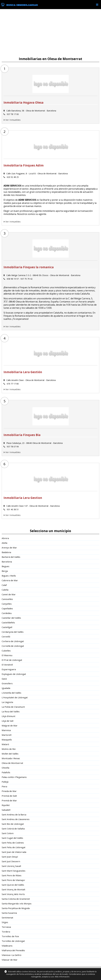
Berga (5, 571)
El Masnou (7, 655)
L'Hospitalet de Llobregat (15, 697)
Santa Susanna (9, 913)
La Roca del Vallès (11, 711)
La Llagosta (7, 702)
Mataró (5, 744)
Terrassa (6, 927)
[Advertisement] (50, 33)
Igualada (6, 688)
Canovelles (7, 599)
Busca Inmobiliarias (22, 5)
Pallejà (5, 782)
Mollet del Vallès (10, 754)
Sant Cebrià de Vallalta (13, 829)
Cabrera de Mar (10, 580)
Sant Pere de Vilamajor (13, 880)
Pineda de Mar (9, 791)
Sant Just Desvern (11, 861)
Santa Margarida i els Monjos (17, 904)
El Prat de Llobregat (12, 660)
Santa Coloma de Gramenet (16, 899)
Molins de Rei (9, 749)
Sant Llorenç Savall (11, 866)
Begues (6, 566)
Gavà (4, 679)
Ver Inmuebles (13, 120)
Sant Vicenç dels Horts (13, 894)
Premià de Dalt (9, 796)
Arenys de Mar (9, 548)
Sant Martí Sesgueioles (14, 871)
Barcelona (7, 562)
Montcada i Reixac (11, 758)
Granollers (7, 683)
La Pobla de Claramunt (13, 707)
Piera (4, 786)
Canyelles (7, 604)
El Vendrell (7, 665)
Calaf (4, 585)
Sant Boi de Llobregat (13, 824)
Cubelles (6, 651)
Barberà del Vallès (11, 557)
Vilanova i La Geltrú (11, 955)
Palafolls (6, 772)
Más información (62, 977)
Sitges (5, 922)
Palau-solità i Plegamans (14, 777)
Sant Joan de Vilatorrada (14, 852)
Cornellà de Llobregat (13, 646)
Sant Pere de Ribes (12, 875)
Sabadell (6, 810)
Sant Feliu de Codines (13, 843)
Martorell (7, 735)
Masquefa (7, 740)
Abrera (5, 538)
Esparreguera (9, 669)
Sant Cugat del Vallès (12, 838)
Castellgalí (7, 627)
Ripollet (6, 805)
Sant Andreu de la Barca (14, 815)
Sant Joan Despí (10, 857)
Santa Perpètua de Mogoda (16, 908)
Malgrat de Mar (10, 726)
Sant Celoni (8, 833)
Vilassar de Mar (10, 960)
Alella (4, 543)
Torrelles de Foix (10, 936)
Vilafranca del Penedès (13, 950)
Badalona (6, 552)
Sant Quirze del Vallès (13, 885)
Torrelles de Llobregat (13, 941)
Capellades (7, 608)
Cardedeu (7, 613)
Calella (5, 590)
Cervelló (6, 637)
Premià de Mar (9, 800)
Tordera (6, 932)
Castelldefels (8, 622)
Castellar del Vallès (11, 618)
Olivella (5, 768)
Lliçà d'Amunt (8, 716)
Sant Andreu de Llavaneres (16, 819)
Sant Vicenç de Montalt (13, 889)
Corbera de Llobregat (13, 641)
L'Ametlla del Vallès (11, 693)
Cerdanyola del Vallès (13, 632)
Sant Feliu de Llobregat (14, 847)
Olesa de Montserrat (12, 763)
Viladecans (7, 946)
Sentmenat (7, 918)
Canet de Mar (9, 594)
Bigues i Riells (9, 576)
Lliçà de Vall (8, 721)
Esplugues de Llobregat (14, 674)
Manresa (6, 730)
